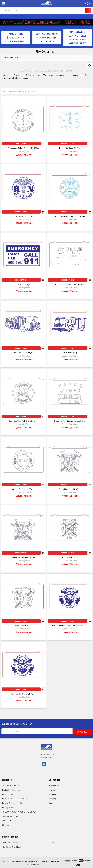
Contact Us (7, 820)
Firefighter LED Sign (23, 626)
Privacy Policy (8, 807)
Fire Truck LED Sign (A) (23, 353)
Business (52, 794)
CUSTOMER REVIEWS (11, 785)
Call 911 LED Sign (23, 284)
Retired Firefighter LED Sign (23, 557)
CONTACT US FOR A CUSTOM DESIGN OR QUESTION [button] (47, 38)
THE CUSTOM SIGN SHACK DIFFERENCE (19, 811)
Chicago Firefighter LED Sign (23, 489)
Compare (43, 143)
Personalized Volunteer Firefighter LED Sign (70, 626)
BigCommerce (44, 861)
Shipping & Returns (10, 816)
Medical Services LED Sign (70, 148)
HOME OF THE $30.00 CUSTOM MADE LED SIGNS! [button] (15, 38)
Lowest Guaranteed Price (12, 803)
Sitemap (6, 824)
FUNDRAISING (8, 794)
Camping (52, 798)
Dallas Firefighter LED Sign (70, 489)
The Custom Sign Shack (12, 846)
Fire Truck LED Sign (70, 353)
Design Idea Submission (12, 789)
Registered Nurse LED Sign (23, 216)
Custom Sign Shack (10, 842)
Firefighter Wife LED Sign (70, 557)
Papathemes (34, 864)
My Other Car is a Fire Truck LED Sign (70, 284)
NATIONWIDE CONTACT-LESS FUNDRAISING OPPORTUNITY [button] (77, 38)
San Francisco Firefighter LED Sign (23, 421)
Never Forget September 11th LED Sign (70, 216)
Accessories (54, 785)
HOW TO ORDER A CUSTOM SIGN (15, 798)
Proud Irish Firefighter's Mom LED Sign (70, 421)
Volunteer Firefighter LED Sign (23, 694)
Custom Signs (54, 803)
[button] (31, 22)
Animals (52, 789)
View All (51, 842)
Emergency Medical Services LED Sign (23, 148)
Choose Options (21, 143)
